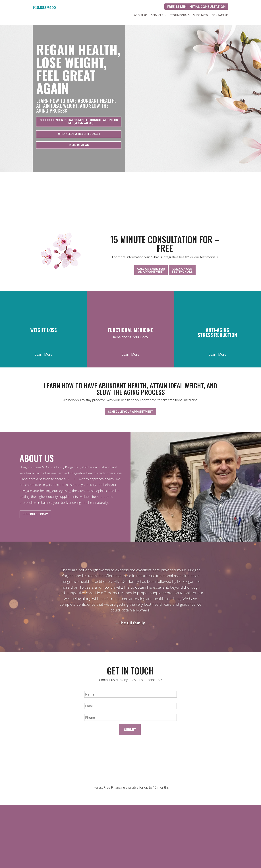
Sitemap (178, 858)
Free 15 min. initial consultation (196, 7)
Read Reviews (79, 143)
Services (157, 15)
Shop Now (200, 15)
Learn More (43, 349)
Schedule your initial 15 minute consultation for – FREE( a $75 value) (79, 120)
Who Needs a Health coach (79, 132)
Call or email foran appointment (151, 266)
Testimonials (180, 15)
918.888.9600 (44, 7)
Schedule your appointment (130, 404)
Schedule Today (35, 503)
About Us (141, 15)
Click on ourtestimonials (182, 266)
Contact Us (220, 15)
